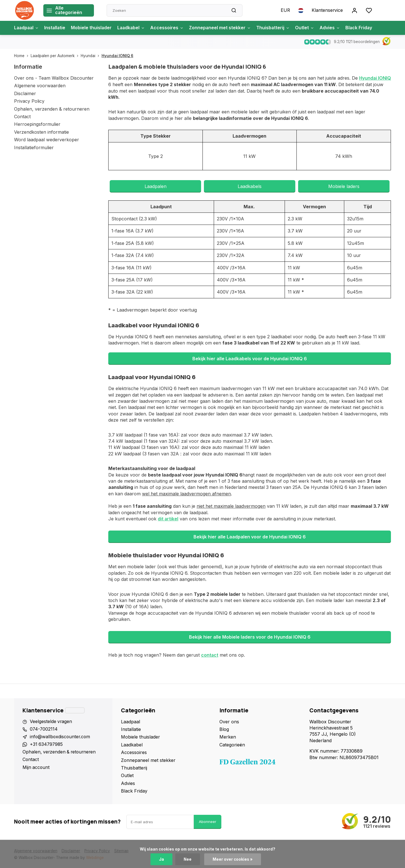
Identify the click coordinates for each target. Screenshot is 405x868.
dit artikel (168, 518)
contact (210, 654)
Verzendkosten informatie (41, 132)
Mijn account (36, 767)
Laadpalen (156, 186)
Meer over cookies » (233, 859)
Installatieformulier (34, 147)
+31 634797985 (47, 744)
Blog (224, 729)
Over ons (229, 721)
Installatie (56, 28)
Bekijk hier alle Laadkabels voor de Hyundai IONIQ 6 (250, 358)
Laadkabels (250, 186)
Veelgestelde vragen (51, 721)
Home (22, 56)
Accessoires (170, 28)
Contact (22, 117)
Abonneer (208, 821)
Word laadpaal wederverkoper (47, 140)
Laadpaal (27, 28)
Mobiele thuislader (93, 28)
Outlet (310, 28)
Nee (188, 859)
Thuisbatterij (278, 28)
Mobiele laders (344, 186)
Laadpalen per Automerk (56, 56)
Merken (228, 736)
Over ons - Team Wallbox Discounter (54, 78)
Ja (161, 859)
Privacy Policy (29, 101)
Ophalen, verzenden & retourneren (52, 109)
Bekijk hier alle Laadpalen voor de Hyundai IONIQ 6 (250, 536)
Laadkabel (134, 28)
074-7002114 (44, 729)
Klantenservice (327, 10)
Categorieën (232, 744)
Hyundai (91, 56)
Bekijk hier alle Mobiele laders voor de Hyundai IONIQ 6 (250, 637)
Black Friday (365, 28)
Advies (335, 28)
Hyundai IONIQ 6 (117, 56)
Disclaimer (25, 93)
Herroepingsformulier (37, 124)
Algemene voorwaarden (40, 86)
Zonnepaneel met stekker (224, 28)
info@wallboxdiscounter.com (61, 736)
